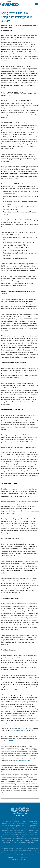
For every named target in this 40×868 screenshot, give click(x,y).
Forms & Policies (12, 858)
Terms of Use (15, 860)
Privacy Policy (25, 858)
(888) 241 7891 (20, 816)
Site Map (24, 860)
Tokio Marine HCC (18, 855)
